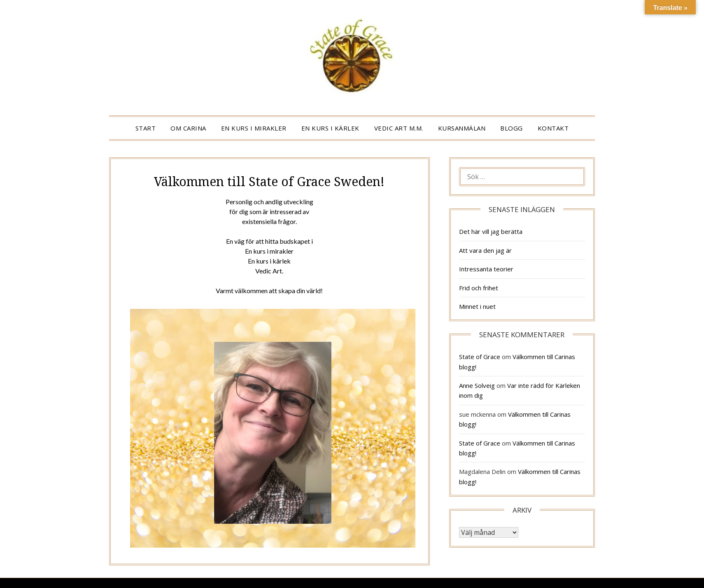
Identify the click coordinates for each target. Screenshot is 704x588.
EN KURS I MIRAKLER (254, 128)
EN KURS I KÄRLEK (330, 128)
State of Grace (480, 357)
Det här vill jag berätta (491, 231)
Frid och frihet (479, 288)
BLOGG (512, 128)
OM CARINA (188, 128)
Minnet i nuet (477, 306)
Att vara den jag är (485, 250)
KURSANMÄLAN (462, 128)
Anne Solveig (477, 385)
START (146, 128)
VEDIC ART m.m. (399, 128)
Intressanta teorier (486, 269)
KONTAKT (553, 128)
